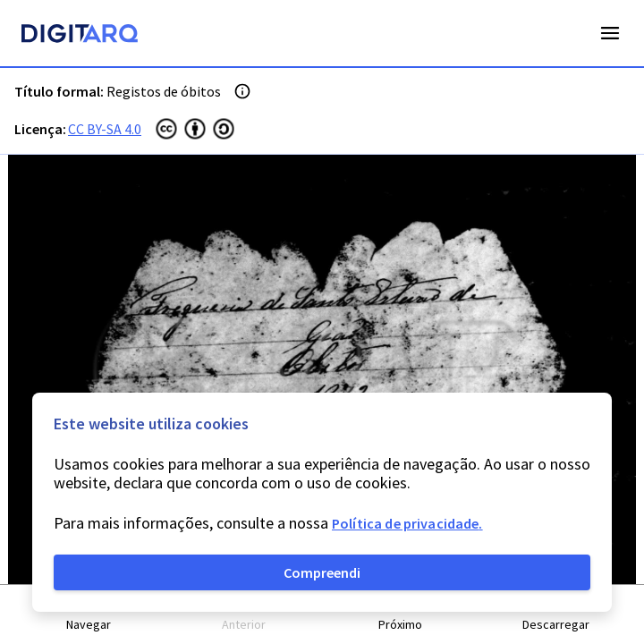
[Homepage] (80, 36)
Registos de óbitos (164, 91)
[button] (89, 615)
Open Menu (610, 33)
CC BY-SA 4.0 (105, 129)
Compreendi (322, 572)
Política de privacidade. (407, 523)
